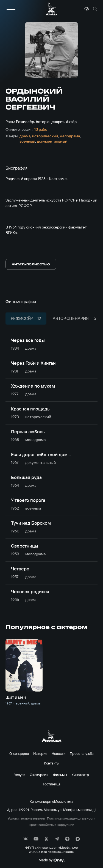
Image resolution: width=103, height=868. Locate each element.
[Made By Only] (51, 860)
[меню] (11, 9)
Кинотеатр (80, 775)
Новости (59, 753)
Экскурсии (39, 775)
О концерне (19, 753)
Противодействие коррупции (51, 825)
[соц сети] (26, 839)
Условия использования (26, 818)
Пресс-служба (82, 753)
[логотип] (52, 9)
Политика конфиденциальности (71, 818)
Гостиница (52, 784)
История (40, 753)
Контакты (52, 763)
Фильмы (60, 775)
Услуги (20, 775)
